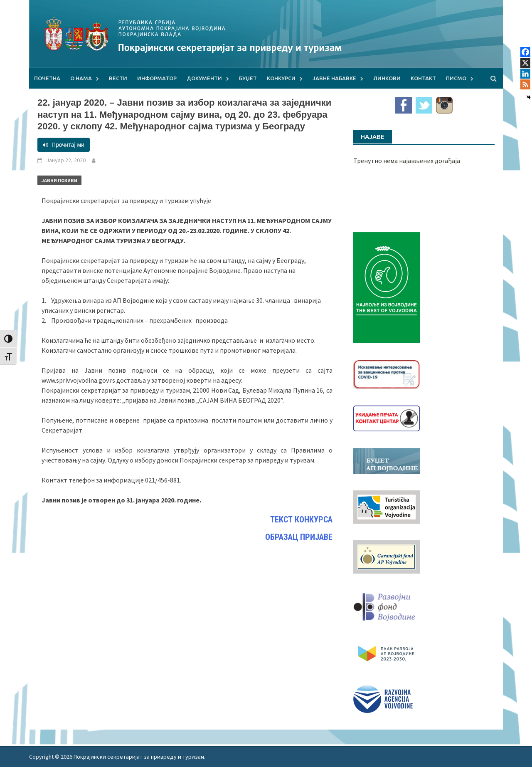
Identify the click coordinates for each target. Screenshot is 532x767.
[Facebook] (525, 52)
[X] (525, 63)
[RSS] (525, 84)
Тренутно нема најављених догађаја (407, 161)
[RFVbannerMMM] (387, 605)
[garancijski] (387, 556)
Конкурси (281, 78)
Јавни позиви (59, 180)
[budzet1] (387, 460)
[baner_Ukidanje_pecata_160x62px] (387, 418)
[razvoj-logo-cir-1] (387, 652)
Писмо (456, 78)
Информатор (157, 78)
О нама (81, 78)
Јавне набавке (334, 78)
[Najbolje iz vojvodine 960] (387, 287)
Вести (118, 78)
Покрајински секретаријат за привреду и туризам (139, 757)
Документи (204, 78)
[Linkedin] (525, 74)
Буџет (248, 78)
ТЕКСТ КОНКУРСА (301, 520)
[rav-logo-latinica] (383, 698)
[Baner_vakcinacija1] (387, 374)
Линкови (387, 78)
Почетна (47, 78)
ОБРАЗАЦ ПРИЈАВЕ (299, 537)
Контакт (423, 78)
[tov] (387, 506)
